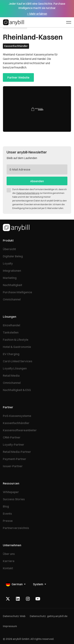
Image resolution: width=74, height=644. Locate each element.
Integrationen (12, 271)
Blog (6, 506)
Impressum (10, 626)
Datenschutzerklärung (28, 193)
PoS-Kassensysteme (17, 416)
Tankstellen (11, 332)
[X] (8, 599)
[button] (69, 22)
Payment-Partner (15, 459)
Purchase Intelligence (17, 292)
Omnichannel (12, 299)
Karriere (9, 561)
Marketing (10, 278)
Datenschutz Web (14, 616)
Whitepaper (11, 492)
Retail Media (11, 376)
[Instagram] (28, 599)
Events (7, 514)
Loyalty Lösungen (15, 368)
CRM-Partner (12, 437)
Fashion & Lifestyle (16, 340)
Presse (8, 521)
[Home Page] (14, 22)
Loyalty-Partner (14, 445)
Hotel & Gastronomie (17, 347)
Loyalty (8, 263)
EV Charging (11, 354)
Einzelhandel (12, 325)
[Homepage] (16, 227)
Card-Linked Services (18, 361)
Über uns (9, 554)
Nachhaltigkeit (12, 285)
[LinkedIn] (18, 599)
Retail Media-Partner (17, 452)
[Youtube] (38, 599)
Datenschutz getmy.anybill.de (49, 616)
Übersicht (9, 249)
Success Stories (14, 499)
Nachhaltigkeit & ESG (17, 390)
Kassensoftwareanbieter (20, 430)
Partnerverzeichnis (16, 528)
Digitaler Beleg (13, 256)
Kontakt (8, 568)
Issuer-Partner (13, 466)
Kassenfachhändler (16, 423)
